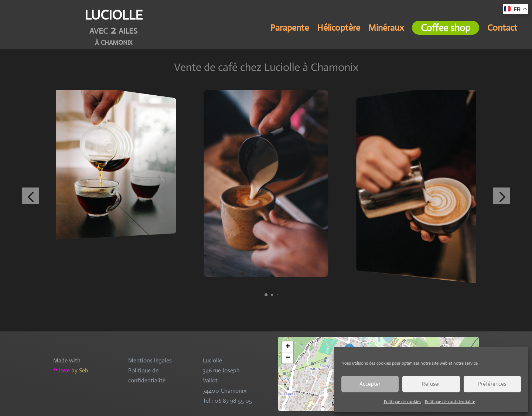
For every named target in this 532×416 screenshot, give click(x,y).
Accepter (370, 384)
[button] (266, 295)
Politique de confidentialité (450, 402)
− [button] (288, 358)
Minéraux (386, 29)
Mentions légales (150, 360)
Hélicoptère (339, 29)
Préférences (492, 384)
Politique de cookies (403, 402)
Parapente (290, 29)
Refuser (431, 384)
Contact (502, 29)
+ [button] (288, 347)
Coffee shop (446, 28)
